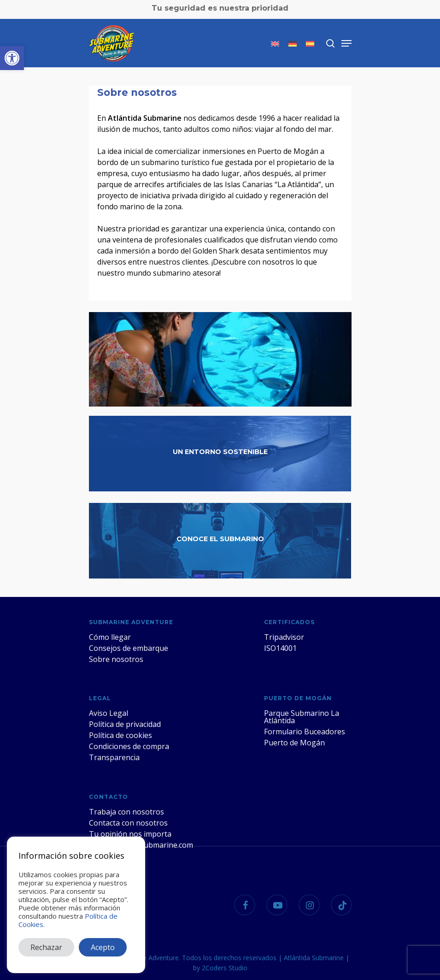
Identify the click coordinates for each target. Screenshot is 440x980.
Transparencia (114, 757)
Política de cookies (120, 735)
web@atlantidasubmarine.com (141, 845)
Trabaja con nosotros (126, 812)
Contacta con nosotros (128, 823)
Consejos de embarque (129, 648)
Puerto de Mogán (294, 743)
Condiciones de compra (129, 746)
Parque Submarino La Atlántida (302, 717)
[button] (12, 58)
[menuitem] (275, 44)
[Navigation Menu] (346, 43)
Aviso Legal (109, 713)
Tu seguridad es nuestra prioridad (220, 8)
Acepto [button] (103, 947)
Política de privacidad (125, 724)
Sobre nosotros (116, 659)
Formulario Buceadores (305, 732)
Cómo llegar (110, 637)
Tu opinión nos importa (130, 834)
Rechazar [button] (46, 947)
